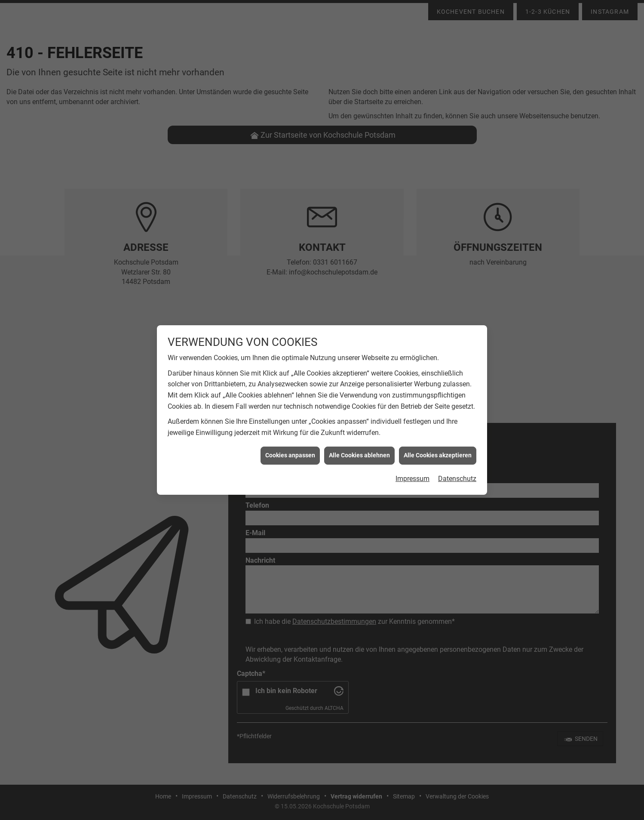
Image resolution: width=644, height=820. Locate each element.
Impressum (412, 459)
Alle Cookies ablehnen (359, 436)
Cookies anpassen (290, 436)
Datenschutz (457, 459)
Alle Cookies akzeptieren (438, 436)
